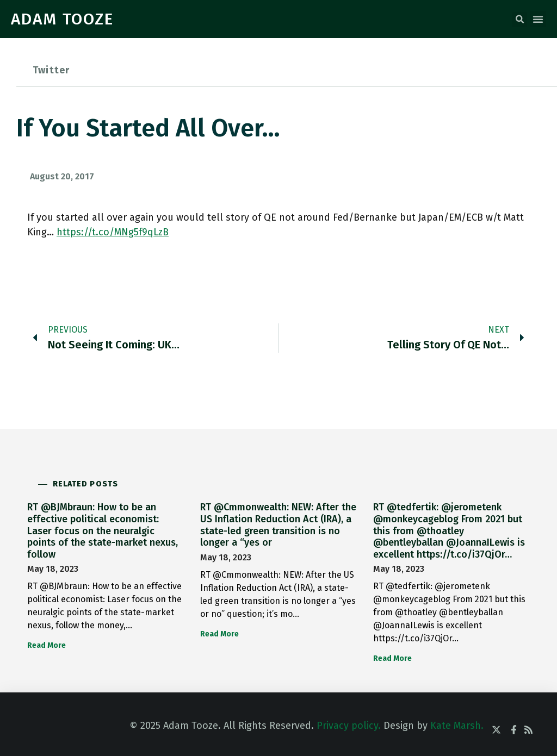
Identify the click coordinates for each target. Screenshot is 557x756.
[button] (519, 20)
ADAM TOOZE (62, 19)
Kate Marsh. (457, 726)
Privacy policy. (349, 726)
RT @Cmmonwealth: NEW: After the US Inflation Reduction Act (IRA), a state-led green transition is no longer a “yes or (278, 525)
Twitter (51, 70)
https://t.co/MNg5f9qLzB (113, 232)
